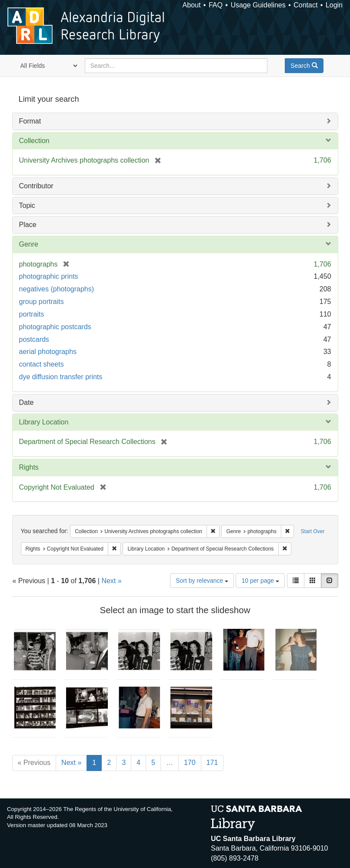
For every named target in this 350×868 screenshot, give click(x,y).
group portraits (42, 302)
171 (212, 763)
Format (30, 121)
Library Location (44, 422)
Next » (111, 581)
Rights (29, 467)
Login (334, 5)
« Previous (34, 763)
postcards (34, 339)
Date (27, 402)
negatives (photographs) (57, 289)
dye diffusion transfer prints (61, 377)
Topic (27, 205)
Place (28, 225)
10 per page (260, 581)
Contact (305, 5)
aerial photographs (48, 352)
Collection (34, 141)
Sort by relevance (202, 581)
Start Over (313, 531)
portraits (32, 314)
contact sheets (42, 364)
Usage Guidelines (258, 5)
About (192, 5)
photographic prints (49, 276)
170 (190, 763)
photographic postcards (55, 327)
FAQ (216, 5)
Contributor (36, 186)
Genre (29, 244)
